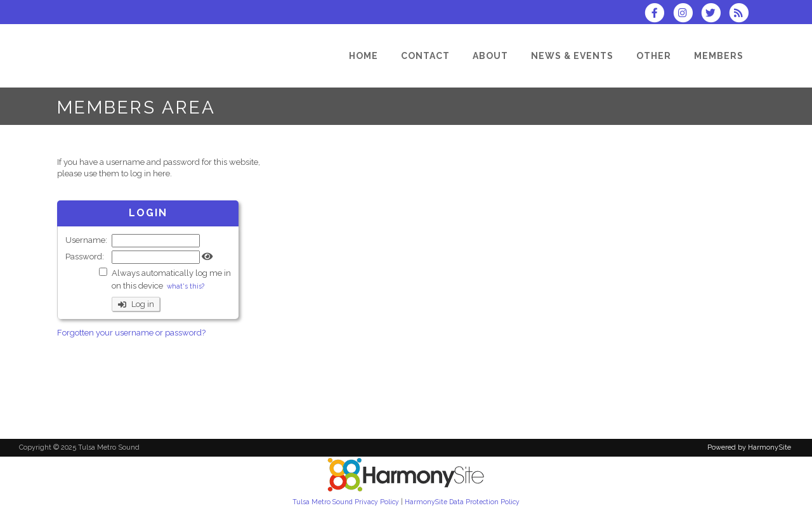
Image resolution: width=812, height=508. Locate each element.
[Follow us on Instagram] (686, 14)
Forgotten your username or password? (131, 333)
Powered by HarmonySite (749, 447)
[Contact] (425, 56)
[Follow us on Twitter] (715, 14)
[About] (490, 56)
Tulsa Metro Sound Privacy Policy (346, 502)
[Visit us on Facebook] (658, 14)
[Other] (654, 56)
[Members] (719, 56)
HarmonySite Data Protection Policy (462, 502)
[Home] (363, 56)
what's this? (186, 286)
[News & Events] (572, 56)
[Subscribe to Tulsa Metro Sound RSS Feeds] (742, 14)
